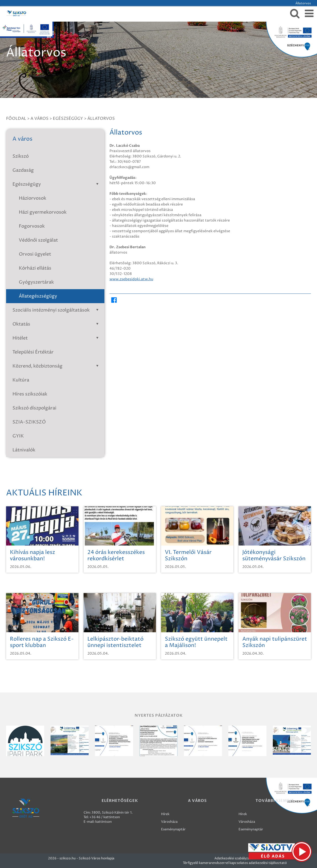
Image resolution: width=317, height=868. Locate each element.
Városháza (169, 822)
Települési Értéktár (33, 352)
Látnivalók (24, 450)
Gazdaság (23, 170)
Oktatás (57, 324)
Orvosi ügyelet (35, 254)
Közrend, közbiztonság (57, 366)
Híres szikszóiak (30, 394)
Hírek (165, 814)
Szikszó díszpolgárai (34, 408)
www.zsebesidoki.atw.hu (131, 279)
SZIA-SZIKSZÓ (29, 422)
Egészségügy (68, 119)
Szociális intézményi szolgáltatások (57, 310)
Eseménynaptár (173, 829)
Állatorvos (101, 119)
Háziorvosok (33, 198)
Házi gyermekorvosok (43, 212)
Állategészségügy (38, 296)
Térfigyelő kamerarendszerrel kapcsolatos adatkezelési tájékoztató (235, 863)
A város (39, 119)
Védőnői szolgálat (38, 240)
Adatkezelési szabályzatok (235, 858)
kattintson (104, 822)
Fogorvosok (32, 226)
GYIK (18, 436)
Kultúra (21, 380)
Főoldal (16, 119)
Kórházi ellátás (35, 268)
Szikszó (21, 156)
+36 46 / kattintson (105, 817)
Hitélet (57, 338)
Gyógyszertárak (36, 282)
